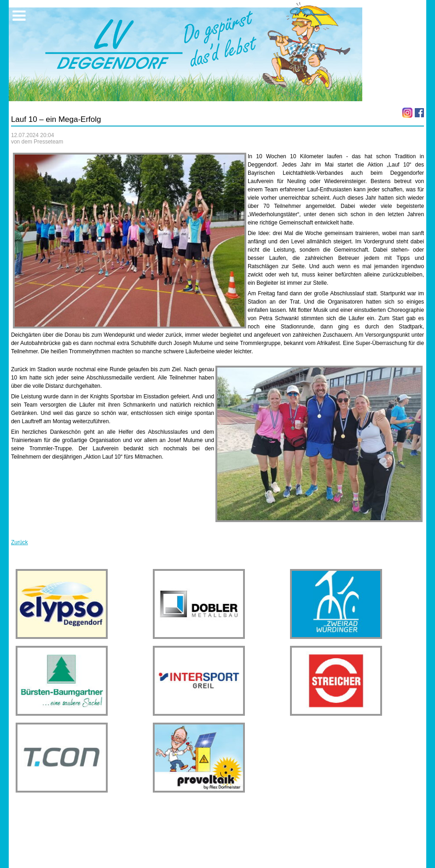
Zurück (20, 542)
